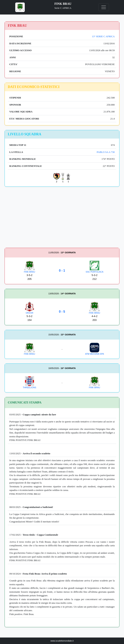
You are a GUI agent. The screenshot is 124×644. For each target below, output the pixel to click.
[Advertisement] (62, 218)
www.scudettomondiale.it (62, 641)
